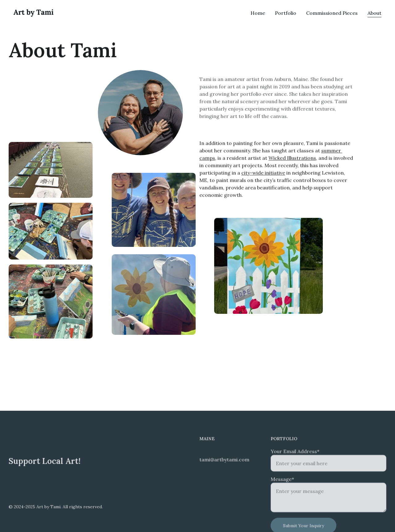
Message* (282, 484)
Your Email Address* (295, 456)
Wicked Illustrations (292, 159)
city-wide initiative (263, 174)
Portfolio (286, 13)
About (374, 13)
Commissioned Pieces (332, 13)
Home (258, 13)
